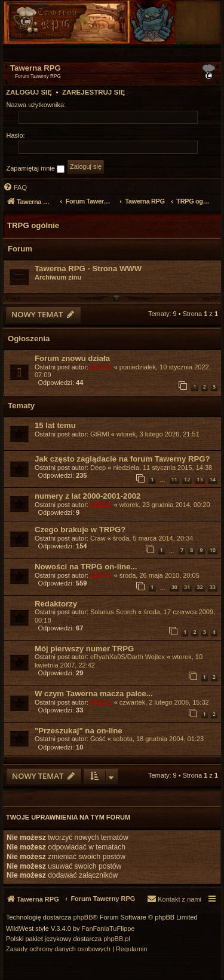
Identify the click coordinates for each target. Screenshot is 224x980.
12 (187, 479)
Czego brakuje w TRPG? (80, 530)
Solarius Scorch (113, 612)
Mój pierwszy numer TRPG (84, 649)
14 (213, 479)
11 (174, 479)
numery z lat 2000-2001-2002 (88, 496)
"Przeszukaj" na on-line (79, 731)
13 (200, 479)
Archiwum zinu (58, 277)
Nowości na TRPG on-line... (86, 567)
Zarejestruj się (93, 92)
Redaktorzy (56, 604)
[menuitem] (196, 53)
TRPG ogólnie (33, 225)
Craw (98, 538)
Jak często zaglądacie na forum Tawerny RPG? (122, 459)
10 (213, 550)
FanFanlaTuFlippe (108, 929)
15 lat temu (55, 425)
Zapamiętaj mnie (36, 169)
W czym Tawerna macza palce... (94, 694)
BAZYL (101, 367)
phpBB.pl (117, 939)
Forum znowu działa (72, 358)
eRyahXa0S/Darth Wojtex (128, 657)
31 (187, 587)
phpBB (83, 917)
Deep (98, 468)
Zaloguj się (29, 92)
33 (213, 587)
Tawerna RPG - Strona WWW (88, 268)
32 (200, 587)
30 (174, 587)
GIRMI (100, 434)
